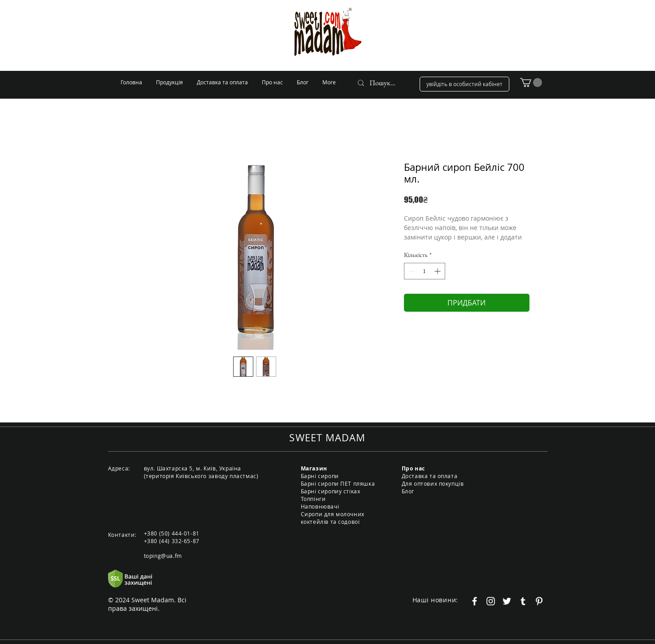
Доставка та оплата (430, 476)
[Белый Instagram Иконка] (491, 601)
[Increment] (438, 271)
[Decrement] (411, 271)
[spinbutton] (425, 271)
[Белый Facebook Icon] (475, 601)
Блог (408, 491)
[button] (531, 83)
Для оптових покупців (433, 483)
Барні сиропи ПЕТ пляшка (338, 483)
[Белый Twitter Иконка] (507, 601)
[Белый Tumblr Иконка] (523, 601)
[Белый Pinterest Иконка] (539, 601)
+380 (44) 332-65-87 (172, 541)
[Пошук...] (383, 83)
